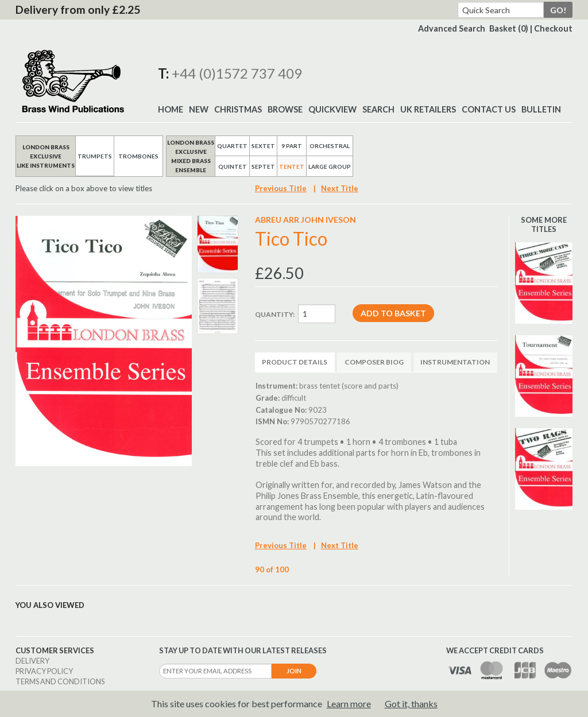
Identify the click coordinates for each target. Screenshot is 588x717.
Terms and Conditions (60, 681)
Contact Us (489, 109)
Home (171, 109)
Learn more (349, 704)
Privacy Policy (44, 671)
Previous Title (281, 188)
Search (378, 109)
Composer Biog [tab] (374, 362)
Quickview (332, 109)
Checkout (553, 28)
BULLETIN (541, 109)
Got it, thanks (411, 704)
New (199, 109)
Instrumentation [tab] (455, 362)
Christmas (238, 109)
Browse (285, 109)
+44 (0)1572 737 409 (237, 73)
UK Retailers (428, 109)
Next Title (340, 188)
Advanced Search (452, 28)
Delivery (32, 661)
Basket (509, 28)
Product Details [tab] (295, 362)
